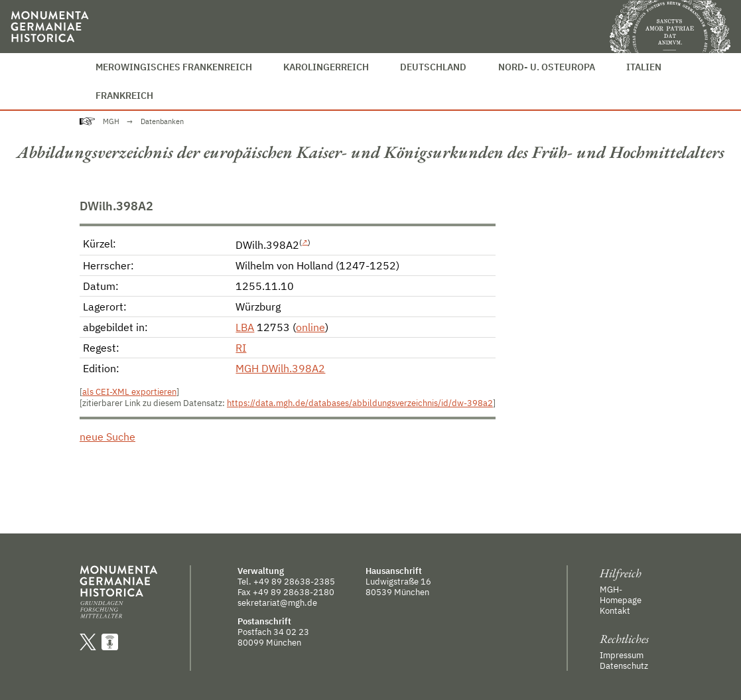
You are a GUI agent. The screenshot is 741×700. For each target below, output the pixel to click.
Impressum (622, 655)
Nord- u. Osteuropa (547, 67)
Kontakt (615, 610)
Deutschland (433, 67)
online (310, 327)
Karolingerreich (326, 67)
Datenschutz (624, 665)
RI (241, 348)
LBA (245, 327)
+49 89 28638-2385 (294, 581)
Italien (644, 67)
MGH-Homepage (621, 595)
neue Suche (107, 437)
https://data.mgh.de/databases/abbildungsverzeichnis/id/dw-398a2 (360, 403)
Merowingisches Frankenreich (174, 67)
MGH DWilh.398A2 (280, 368)
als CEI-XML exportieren (129, 392)
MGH (111, 121)
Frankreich (124, 95)
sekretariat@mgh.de (277, 602)
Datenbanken (162, 121)
